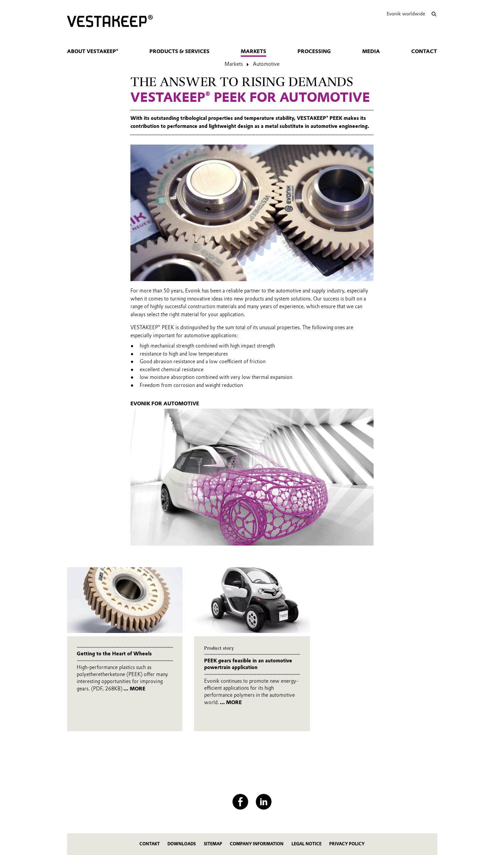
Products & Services (179, 51)
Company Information (257, 844)
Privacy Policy (347, 844)
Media (371, 51)
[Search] (434, 14)
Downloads (182, 844)
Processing (314, 51)
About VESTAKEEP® (93, 51)
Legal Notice (307, 844)
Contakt (150, 844)
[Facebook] (240, 802)
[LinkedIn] (264, 802)
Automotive (266, 64)
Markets (254, 51)
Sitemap (213, 844)
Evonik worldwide (406, 14)
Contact (424, 51)
